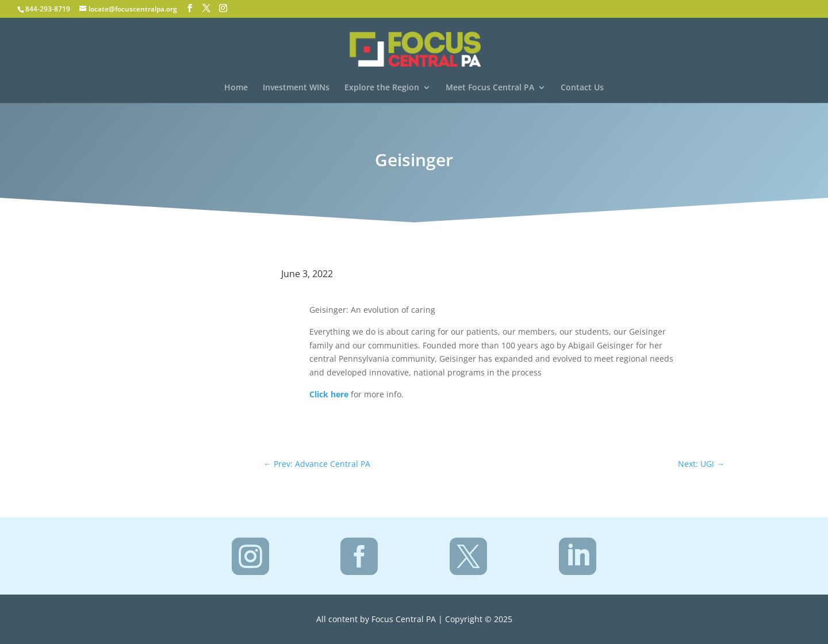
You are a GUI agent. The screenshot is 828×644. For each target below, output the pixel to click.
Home (236, 88)
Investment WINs (296, 88)
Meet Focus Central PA (490, 88)
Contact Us (582, 88)
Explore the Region (382, 88)
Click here (329, 394)
